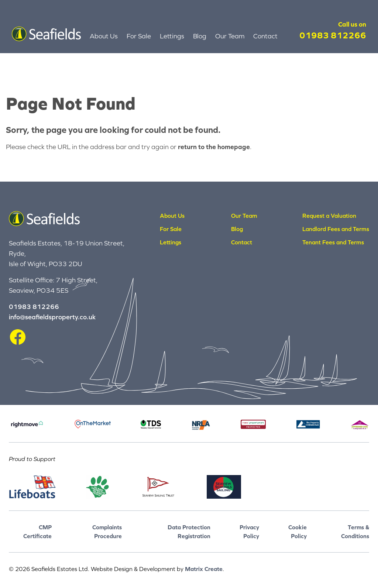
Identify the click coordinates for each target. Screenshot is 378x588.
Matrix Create (204, 569)
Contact (265, 36)
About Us (104, 36)
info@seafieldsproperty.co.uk (52, 317)
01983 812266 (333, 35)
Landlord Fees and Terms (336, 229)
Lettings (172, 36)
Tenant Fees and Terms (333, 242)
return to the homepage (214, 147)
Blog (200, 36)
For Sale (139, 36)
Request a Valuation (329, 216)
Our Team (230, 36)
